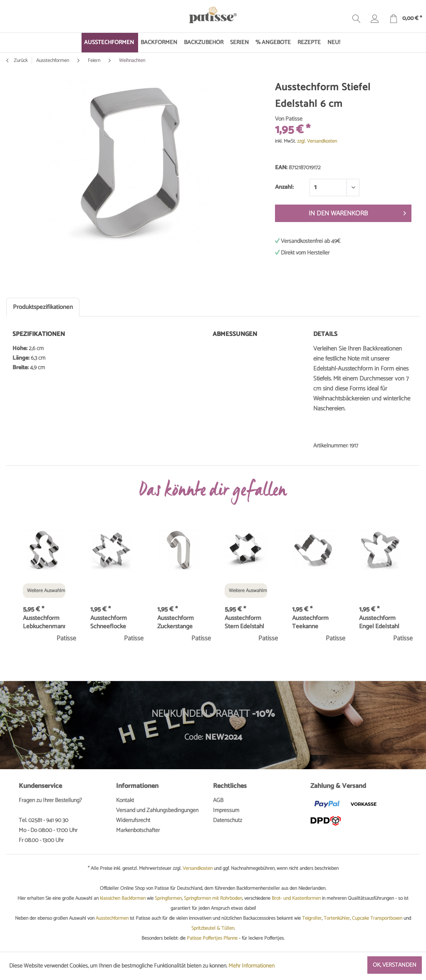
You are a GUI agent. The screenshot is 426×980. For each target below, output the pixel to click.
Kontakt (125, 801)
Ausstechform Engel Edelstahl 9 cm (379, 622)
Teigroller (312, 918)
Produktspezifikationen (43, 307)
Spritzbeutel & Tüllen (213, 928)
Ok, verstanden (395, 965)
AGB (218, 801)
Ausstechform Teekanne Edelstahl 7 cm (311, 622)
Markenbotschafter (138, 831)
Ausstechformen (112, 918)
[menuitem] (110, 43)
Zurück (17, 61)
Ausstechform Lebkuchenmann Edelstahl (44, 622)
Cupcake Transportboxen (377, 918)
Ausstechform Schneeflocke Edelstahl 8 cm (109, 622)
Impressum (226, 811)
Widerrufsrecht (133, 821)
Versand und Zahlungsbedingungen (157, 811)
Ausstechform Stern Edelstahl (244, 622)
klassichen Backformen (123, 898)
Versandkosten (198, 868)
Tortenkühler (337, 918)
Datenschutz (228, 821)
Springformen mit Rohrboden (213, 898)
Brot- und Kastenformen (296, 898)
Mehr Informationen (251, 966)
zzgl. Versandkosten (317, 141)
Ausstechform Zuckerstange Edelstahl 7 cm (176, 622)
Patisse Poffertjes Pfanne (212, 938)
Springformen (168, 898)
